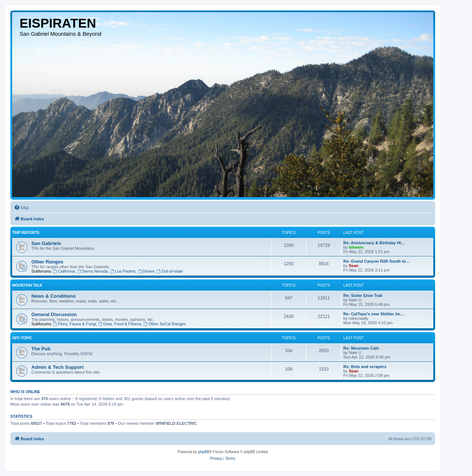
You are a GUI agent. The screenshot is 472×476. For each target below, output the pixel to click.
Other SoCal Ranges (165, 324)
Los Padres (123, 271)
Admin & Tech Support (58, 367)
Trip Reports (26, 233)
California (64, 271)
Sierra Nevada (93, 271)
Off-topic (22, 338)
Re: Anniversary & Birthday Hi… (374, 243)
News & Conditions (53, 296)
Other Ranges (47, 262)
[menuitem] (21, 208)
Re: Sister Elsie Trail (363, 295)
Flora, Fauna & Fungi (74, 324)
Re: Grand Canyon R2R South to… (376, 261)
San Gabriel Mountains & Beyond (60, 34)
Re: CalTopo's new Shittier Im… (374, 314)
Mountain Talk (27, 285)
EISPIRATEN (58, 23)
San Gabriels (46, 243)
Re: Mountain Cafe (361, 348)
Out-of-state (170, 271)
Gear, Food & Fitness (120, 324)
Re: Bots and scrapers (365, 367)
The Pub (41, 349)
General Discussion (54, 314)
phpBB (204, 452)
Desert (146, 271)
